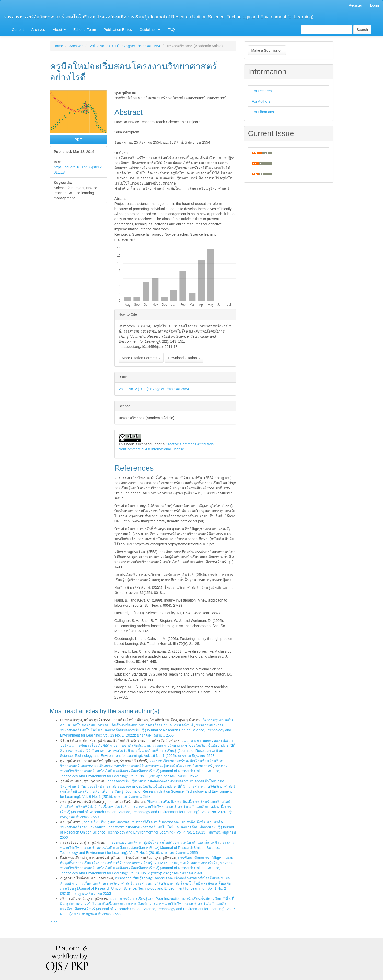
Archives (38, 30)
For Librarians (263, 112)
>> (55, 922)
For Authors (261, 101)
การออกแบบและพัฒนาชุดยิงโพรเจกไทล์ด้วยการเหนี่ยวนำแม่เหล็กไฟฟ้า (164, 842)
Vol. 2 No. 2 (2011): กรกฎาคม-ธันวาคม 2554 (125, 46)
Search (362, 30)
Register (355, 5)
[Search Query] (327, 30)
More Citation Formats (141, 358)
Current (18, 30)
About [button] (59, 30)
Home (58, 46)
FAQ (171, 30)
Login (375, 5)
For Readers (262, 91)
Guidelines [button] (150, 30)
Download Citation (184, 358)
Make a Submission (267, 50)
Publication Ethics (118, 30)
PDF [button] (78, 140)
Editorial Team (85, 30)
